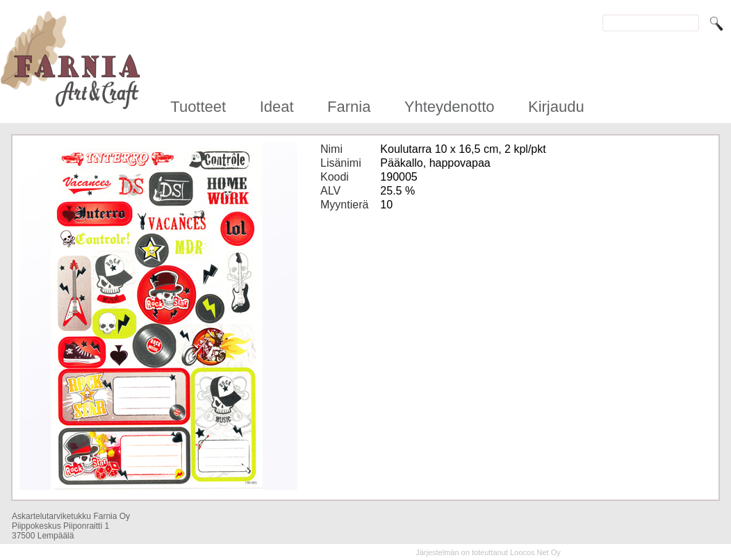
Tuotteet (198, 107)
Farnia (349, 107)
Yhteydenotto (450, 107)
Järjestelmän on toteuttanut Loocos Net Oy (488, 552)
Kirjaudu (556, 107)
